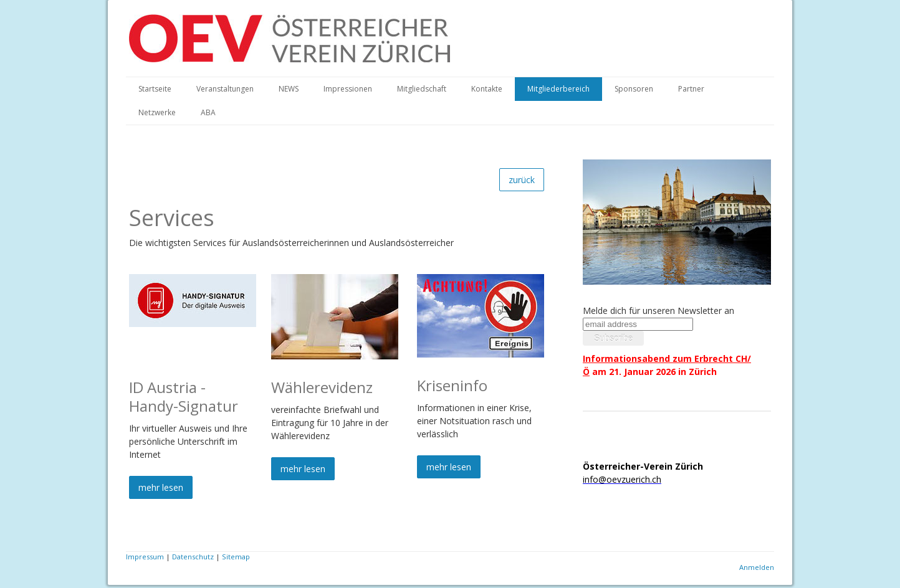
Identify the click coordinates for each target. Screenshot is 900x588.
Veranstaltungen (225, 89)
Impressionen (348, 89)
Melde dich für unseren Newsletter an (658, 311)
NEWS (289, 89)
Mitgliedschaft (422, 89)
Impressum (145, 557)
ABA (208, 112)
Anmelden (757, 567)
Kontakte (487, 89)
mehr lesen (161, 487)
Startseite (155, 89)
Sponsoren (634, 89)
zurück (522, 180)
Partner (691, 89)
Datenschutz (193, 557)
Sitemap (236, 557)
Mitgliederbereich (558, 89)
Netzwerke (157, 112)
